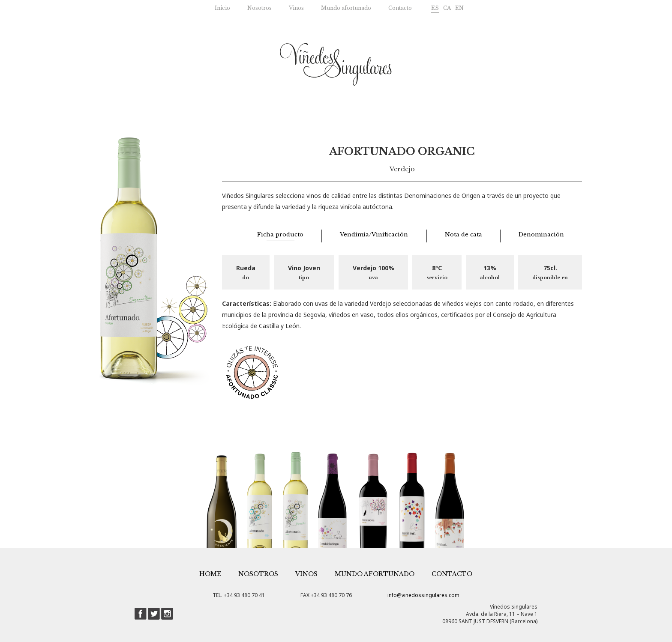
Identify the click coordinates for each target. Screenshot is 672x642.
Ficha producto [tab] (280, 234)
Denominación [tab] (541, 234)
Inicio (222, 8)
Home (210, 574)
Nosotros (259, 8)
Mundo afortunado (346, 8)
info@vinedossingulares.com (423, 595)
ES (435, 8)
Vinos (296, 8)
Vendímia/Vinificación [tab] (374, 234)
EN (459, 8)
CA (447, 8)
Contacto (400, 8)
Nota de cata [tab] (463, 234)
